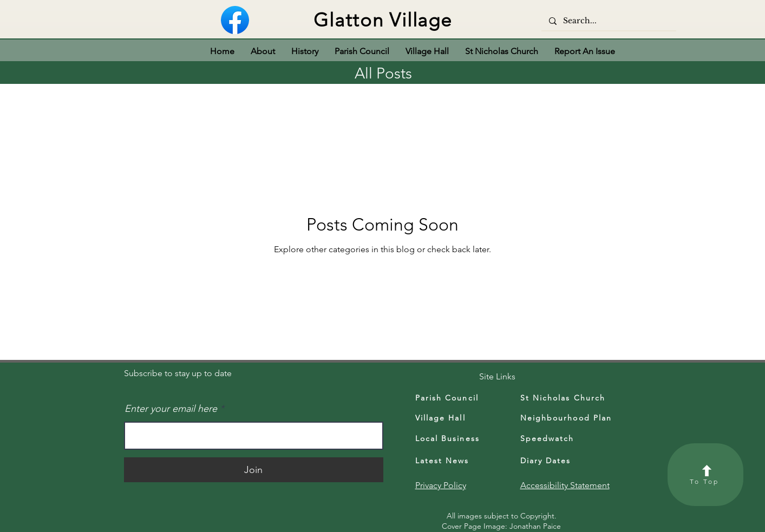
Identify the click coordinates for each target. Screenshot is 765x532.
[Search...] (608, 21)
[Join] (254, 470)
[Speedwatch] (565, 438)
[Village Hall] (453, 418)
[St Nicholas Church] (574, 398)
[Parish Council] (455, 398)
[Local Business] (455, 438)
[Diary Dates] (560, 461)
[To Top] (705, 475)
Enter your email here (171, 409)
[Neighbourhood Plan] (568, 418)
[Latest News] (455, 461)
